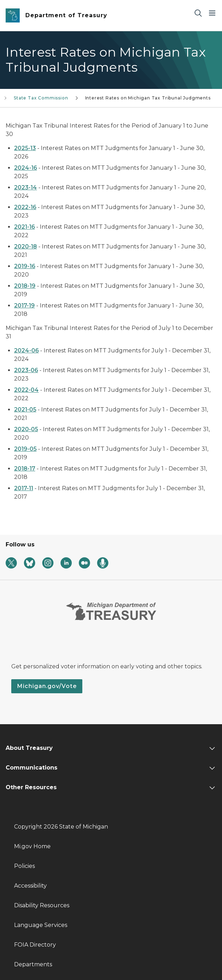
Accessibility (30, 886)
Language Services (41, 925)
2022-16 (25, 207)
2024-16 (26, 168)
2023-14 (26, 187)
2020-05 (26, 429)
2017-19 (24, 306)
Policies (24, 866)
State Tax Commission (41, 98)
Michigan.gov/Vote (47, 686)
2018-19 (25, 286)
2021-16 (24, 227)
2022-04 (26, 390)
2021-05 (25, 410)
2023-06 (26, 370)
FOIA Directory (35, 945)
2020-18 (26, 246)
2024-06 (26, 351)
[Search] (198, 13)
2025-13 (25, 148)
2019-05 (25, 449)
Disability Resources (42, 905)
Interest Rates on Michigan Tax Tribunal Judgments (148, 98)
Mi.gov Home (32, 846)
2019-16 (25, 266)
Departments (33, 964)
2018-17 (25, 469)
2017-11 (24, 488)
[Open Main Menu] (212, 13)
